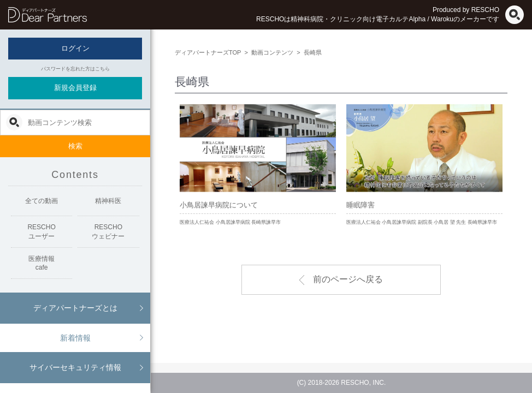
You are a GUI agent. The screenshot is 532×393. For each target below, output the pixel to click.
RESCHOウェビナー (108, 232)
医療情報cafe (42, 263)
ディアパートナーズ (48, 15)
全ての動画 (42, 201)
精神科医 (108, 201)
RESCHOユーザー (41, 232)
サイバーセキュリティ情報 (75, 367)
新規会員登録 (75, 88)
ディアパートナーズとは (75, 308)
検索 (75, 146)
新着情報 (75, 338)
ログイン (75, 48)
